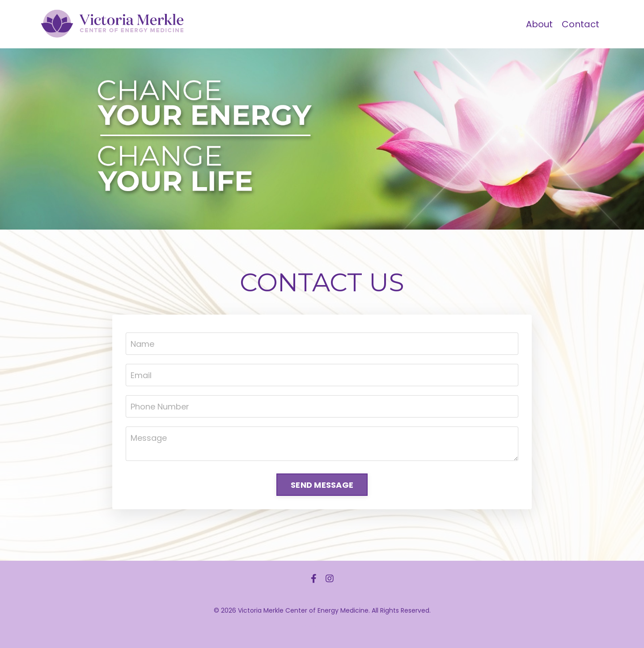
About (539, 24)
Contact (580, 24)
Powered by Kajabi (322, 625)
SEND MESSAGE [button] (322, 485)
